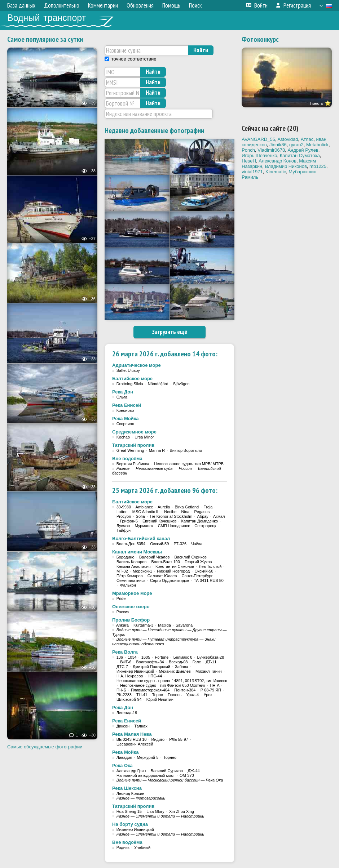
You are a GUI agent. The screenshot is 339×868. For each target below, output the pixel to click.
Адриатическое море (137, 365)
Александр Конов (278, 161)
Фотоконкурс (260, 39)
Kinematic (276, 172)
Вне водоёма (127, 459)
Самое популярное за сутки (45, 39)
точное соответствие (134, 59)
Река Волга (125, 652)
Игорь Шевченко (259, 155)
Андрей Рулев (303, 150)
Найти (201, 50)
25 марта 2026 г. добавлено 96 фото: (165, 490)
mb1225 (318, 166)
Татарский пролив (133, 445)
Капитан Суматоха (300, 155)
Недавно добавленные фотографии (154, 130)
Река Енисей (127, 405)
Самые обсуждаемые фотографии (45, 747)
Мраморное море (132, 593)
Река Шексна (127, 788)
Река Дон (123, 392)
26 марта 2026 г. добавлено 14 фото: (165, 354)
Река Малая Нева (132, 734)
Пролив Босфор (131, 620)
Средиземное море (134, 432)
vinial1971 (252, 172)
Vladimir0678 (271, 150)
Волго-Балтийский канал (141, 538)
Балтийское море (132, 379)
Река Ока (122, 765)
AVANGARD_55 (258, 139)
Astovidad (288, 139)
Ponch (248, 150)
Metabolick (317, 145)
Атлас (307, 139)
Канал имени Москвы (137, 552)
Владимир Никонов (286, 166)
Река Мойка (125, 419)
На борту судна (130, 824)
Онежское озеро (131, 607)
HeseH (249, 161)
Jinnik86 (278, 145)
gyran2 (296, 145)
